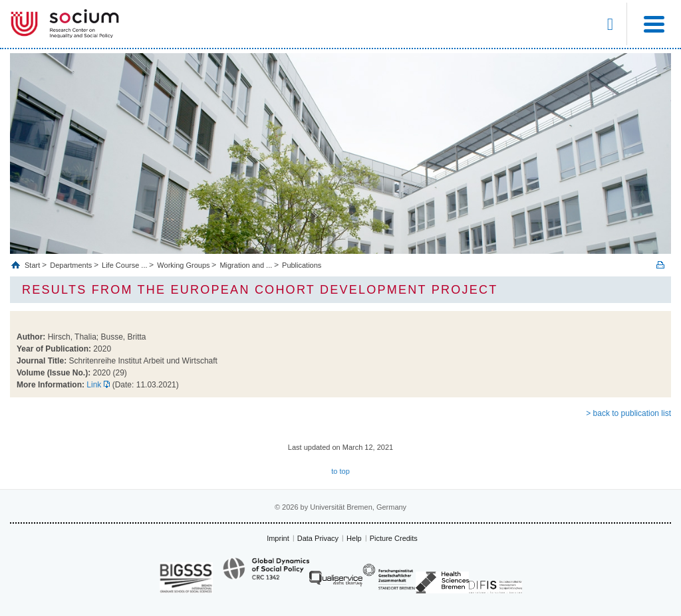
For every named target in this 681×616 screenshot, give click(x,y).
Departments (71, 265)
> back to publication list (628, 413)
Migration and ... (246, 265)
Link (94, 385)
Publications (302, 265)
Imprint (278, 538)
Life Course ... (124, 265)
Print (660, 265)
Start (33, 265)
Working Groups (183, 265)
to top (340, 471)
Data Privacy (318, 538)
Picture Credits (394, 538)
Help (354, 538)
